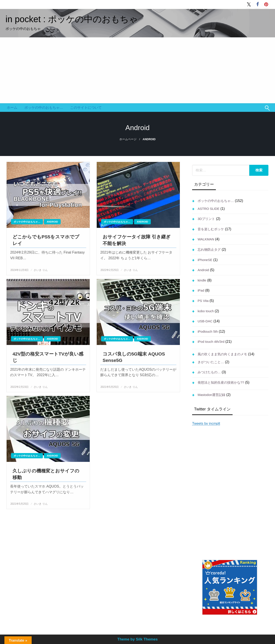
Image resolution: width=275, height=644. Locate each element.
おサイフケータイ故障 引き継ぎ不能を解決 (137, 240)
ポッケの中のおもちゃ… (44, 108)
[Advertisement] (138, 70)
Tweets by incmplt (206, 424)
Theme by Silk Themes (137, 639)
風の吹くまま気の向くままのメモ (222, 354)
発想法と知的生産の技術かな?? (221, 382)
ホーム (12, 108)
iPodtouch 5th (208, 331)
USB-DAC (205, 321)
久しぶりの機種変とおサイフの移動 (46, 474)
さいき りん (41, 270)
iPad (201, 290)
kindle (202, 280)
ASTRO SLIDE (209, 209)
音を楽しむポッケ (211, 229)
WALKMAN (206, 239)
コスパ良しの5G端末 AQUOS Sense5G (134, 357)
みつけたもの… (209, 372)
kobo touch (206, 311)
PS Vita (203, 301)
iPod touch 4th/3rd (211, 342)
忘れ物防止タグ (209, 249)
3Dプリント (206, 219)
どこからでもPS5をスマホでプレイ (46, 240)
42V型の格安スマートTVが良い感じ (48, 357)
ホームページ (128, 139)
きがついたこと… (211, 362)
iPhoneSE (205, 260)
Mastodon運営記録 (211, 395)
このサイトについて (86, 108)
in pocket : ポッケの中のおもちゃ (72, 19)
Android (52, 222)
